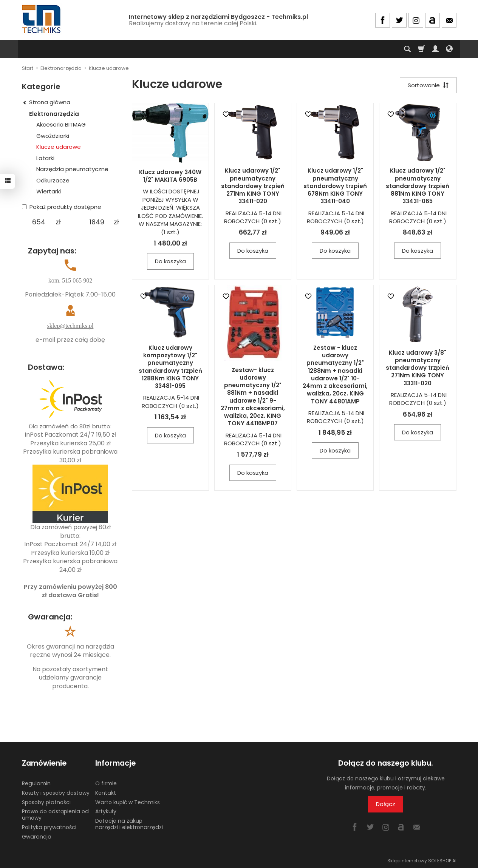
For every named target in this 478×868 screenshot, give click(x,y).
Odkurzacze (53, 180)
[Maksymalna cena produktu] (97, 222)
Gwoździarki (53, 136)
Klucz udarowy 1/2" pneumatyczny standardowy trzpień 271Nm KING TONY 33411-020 (253, 186)
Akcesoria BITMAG (61, 124)
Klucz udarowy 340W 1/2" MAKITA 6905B (170, 176)
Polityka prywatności (49, 827)
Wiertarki (49, 191)
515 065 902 (77, 280)
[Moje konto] (435, 49)
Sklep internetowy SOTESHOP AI (422, 860)
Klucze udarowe (59, 147)
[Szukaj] (407, 49)
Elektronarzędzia (54, 114)
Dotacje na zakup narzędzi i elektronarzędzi (129, 824)
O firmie (106, 783)
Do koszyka (170, 261)
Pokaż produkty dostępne (62, 207)
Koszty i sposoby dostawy (56, 793)
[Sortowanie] (428, 85)
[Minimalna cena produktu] (39, 222)
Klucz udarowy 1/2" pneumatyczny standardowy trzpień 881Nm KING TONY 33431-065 (418, 186)
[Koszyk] (421, 49)
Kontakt (106, 793)
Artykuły (106, 811)
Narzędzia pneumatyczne (72, 169)
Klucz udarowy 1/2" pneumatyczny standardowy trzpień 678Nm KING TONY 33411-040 (335, 186)
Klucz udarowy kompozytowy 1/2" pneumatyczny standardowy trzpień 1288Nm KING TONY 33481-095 (170, 367)
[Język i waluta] (449, 49)
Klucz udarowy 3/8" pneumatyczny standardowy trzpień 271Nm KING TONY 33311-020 (418, 368)
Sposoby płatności (46, 802)
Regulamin (36, 783)
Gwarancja (37, 837)
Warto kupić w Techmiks (128, 802)
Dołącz (386, 804)
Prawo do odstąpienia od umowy (55, 815)
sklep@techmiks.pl (70, 326)
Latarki (45, 158)
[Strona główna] (42, 19)
